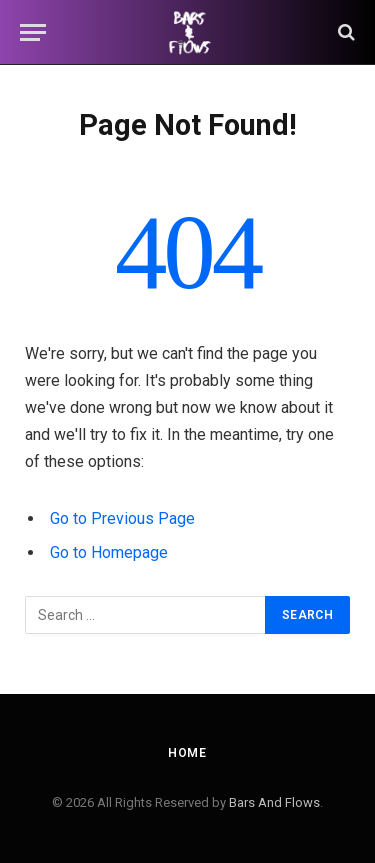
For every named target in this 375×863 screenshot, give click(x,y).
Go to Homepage (109, 552)
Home (187, 753)
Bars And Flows (274, 802)
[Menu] (33, 32)
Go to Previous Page (122, 518)
